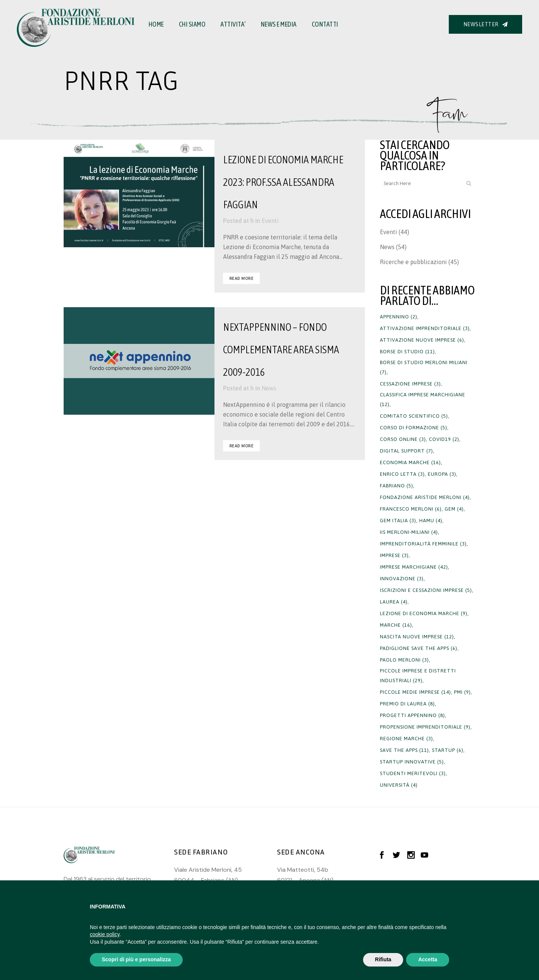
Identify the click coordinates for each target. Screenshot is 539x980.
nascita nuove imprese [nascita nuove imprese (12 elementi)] (417, 637)
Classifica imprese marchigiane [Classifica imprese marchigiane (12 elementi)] (423, 400)
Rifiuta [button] (383, 959)
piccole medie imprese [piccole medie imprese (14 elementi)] (415, 692)
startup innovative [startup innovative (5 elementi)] (412, 762)
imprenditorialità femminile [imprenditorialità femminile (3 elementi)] (423, 544)
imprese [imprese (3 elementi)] (394, 555)
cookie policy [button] (105, 934)
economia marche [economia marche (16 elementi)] (410, 462)
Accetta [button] (428, 959)
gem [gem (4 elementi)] (454, 509)
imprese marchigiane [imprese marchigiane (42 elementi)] (414, 567)
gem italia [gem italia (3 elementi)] (398, 521)
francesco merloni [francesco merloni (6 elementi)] (411, 509)
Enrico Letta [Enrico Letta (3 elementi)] (402, 474)
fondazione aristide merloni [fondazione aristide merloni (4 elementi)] (425, 497)
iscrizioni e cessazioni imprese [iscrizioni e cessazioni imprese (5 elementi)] (426, 590)
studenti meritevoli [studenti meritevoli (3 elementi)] (413, 773)
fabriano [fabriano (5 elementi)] (397, 486)
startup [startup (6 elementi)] (448, 750)
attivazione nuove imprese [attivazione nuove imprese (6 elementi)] (422, 340)
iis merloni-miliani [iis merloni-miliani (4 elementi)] (409, 532)
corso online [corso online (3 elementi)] (403, 439)
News (269, 388)
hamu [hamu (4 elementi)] (431, 521)
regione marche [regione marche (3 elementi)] (406, 739)
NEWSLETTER (486, 24)
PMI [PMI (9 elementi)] (462, 692)
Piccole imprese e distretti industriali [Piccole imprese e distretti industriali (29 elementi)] (418, 676)
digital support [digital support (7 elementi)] (406, 451)
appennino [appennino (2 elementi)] (399, 317)
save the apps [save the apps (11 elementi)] (404, 750)
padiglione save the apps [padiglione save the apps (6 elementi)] (419, 648)
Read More (242, 278)
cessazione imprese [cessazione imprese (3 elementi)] (410, 384)
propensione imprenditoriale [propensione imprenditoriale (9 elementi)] (425, 727)
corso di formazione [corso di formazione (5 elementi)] (414, 428)
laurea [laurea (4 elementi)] (394, 602)
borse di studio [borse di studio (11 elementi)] (407, 352)
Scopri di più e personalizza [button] (136, 959)
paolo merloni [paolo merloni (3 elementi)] (404, 660)
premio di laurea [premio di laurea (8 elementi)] (407, 704)
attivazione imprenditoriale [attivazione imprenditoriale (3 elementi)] (425, 328)
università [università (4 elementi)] (399, 785)
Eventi (270, 221)
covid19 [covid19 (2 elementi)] (444, 439)
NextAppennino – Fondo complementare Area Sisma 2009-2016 (281, 350)
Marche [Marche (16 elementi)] (396, 625)
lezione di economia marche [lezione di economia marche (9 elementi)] (424, 613)
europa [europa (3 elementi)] (442, 474)
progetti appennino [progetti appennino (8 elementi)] (412, 715)
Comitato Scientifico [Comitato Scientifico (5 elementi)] (414, 416)
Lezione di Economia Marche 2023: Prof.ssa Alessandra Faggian (283, 182)
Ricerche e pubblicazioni (413, 262)
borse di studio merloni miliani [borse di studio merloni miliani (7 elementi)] (424, 367)
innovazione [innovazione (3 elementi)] (402, 579)
